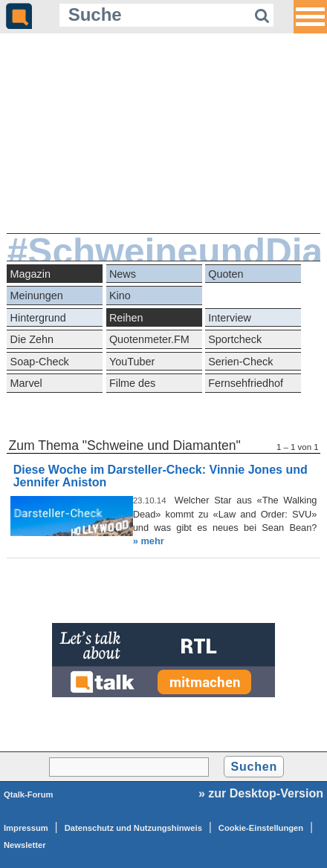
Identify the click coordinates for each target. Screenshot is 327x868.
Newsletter (25, 845)
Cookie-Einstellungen (261, 828)
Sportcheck (235, 339)
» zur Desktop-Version (261, 793)
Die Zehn (32, 339)
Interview (230, 318)
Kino (120, 296)
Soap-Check (40, 362)
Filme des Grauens (132, 385)
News (123, 274)
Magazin (30, 274)
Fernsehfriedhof (246, 383)
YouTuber (132, 362)
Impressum (26, 828)
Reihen (126, 318)
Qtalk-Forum (29, 794)
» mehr (149, 541)
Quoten (226, 274)
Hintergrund (38, 318)
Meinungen (37, 296)
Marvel (26, 383)
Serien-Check (240, 362)
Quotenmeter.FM (149, 339)
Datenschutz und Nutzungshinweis (133, 828)
